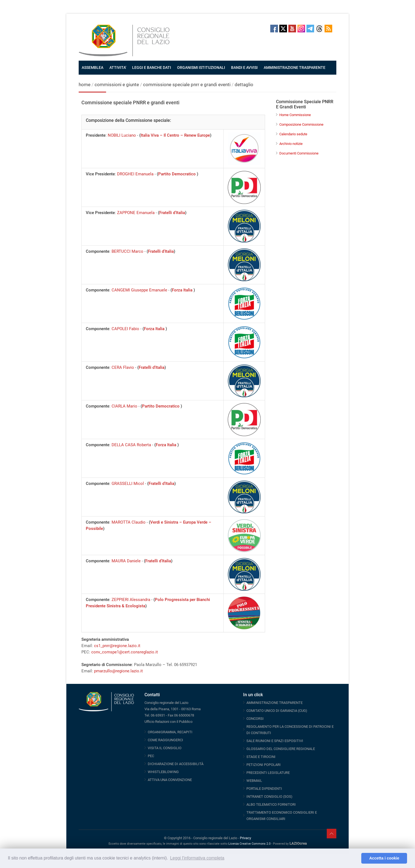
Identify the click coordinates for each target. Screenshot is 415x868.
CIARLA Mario (124, 406)
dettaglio (244, 85)
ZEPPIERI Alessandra (131, 600)
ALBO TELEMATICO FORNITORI (271, 804)
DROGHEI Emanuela (135, 174)
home (85, 85)
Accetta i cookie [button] (384, 858)
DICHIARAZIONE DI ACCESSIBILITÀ (176, 764)
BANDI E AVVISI (244, 68)
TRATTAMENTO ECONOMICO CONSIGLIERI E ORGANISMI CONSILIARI (282, 816)
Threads (319, 29)
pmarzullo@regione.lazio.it (118, 671)
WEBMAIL (254, 781)
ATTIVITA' (118, 68)
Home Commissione (295, 115)
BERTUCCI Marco (127, 251)
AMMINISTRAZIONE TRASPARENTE (295, 68)
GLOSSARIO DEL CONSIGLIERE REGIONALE (281, 749)
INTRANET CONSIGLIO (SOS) (269, 797)
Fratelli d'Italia (172, 213)
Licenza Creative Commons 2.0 (249, 844)
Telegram (310, 29)
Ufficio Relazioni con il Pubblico (168, 722)
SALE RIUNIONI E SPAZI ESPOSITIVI (275, 741)
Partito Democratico (177, 174)
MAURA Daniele (126, 561)
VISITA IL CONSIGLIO (165, 748)
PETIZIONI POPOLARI (264, 765)
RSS (328, 29)
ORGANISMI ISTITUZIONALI (201, 68)
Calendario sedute (293, 134)
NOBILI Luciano (122, 135)
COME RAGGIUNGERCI (165, 740)
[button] (356, 858)
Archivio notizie (291, 144)
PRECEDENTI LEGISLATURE (268, 773)
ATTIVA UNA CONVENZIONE (170, 780)
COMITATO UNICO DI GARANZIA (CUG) (277, 711)
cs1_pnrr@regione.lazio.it (117, 646)
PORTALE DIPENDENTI (264, 789)
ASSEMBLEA (93, 68)
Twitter (283, 29)
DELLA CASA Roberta (131, 445)
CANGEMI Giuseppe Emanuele (139, 290)
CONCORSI (255, 719)
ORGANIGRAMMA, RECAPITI (170, 732)
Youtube (292, 29)
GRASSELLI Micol (128, 484)
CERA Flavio (123, 367)
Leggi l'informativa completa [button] (197, 858)
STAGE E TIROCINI (261, 757)
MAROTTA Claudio (129, 522)
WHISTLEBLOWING (163, 772)
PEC (151, 756)
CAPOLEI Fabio (125, 329)
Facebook (274, 29)
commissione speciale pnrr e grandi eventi (187, 85)
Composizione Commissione (301, 124)
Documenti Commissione (299, 153)
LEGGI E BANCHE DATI (152, 68)
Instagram (301, 29)
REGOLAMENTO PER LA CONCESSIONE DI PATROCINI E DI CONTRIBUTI (290, 730)
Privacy (245, 838)
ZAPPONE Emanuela (136, 213)
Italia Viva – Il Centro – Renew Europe (175, 135)
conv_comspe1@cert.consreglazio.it (125, 652)
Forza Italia (183, 290)
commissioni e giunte (117, 85)
